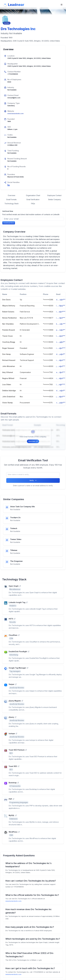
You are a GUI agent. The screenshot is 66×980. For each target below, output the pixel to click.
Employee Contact (54, 195)
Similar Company (54, 199)
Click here (33, 441)
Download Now (9, 223)
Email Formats (11, 199)
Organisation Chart (33, 195)
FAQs (33, 204)
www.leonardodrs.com (15, 114)
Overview (11, 195)
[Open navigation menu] (62, 5)
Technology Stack (12, 204)
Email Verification (33, 199)
